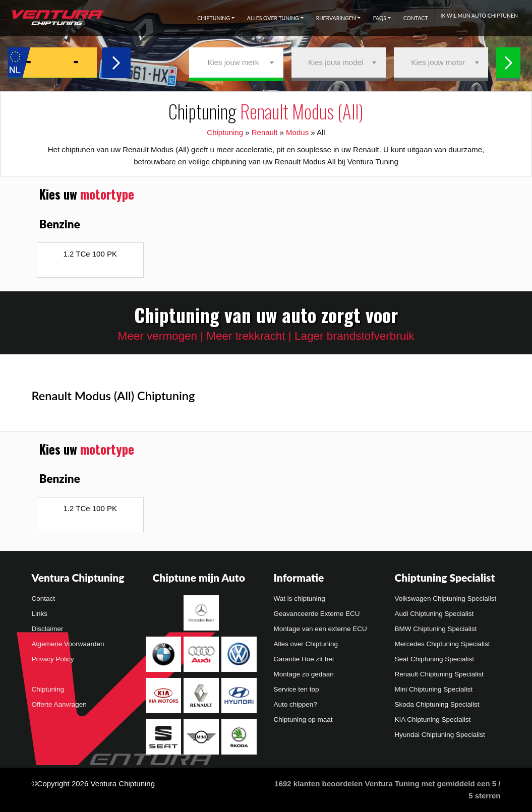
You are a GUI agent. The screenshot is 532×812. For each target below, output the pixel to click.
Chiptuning (214, 18)
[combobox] (236, 63)
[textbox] (236, 63)
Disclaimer (48, 629)
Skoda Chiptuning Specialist (437, 704)
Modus (297, 132)
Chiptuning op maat (303, 720)
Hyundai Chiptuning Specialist (440, 735)
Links (40, 614)
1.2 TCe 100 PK (90, 254)
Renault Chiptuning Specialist (439, 674)
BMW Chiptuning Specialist (436, 629)
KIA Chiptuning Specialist (433, 720)
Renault (265, 132)
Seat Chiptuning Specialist (435, 659)
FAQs (380, 18)
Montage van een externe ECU (320, 629)
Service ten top (297, 689)
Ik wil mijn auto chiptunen (479, 16)
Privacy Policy (53, 659)
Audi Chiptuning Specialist (434, 614)
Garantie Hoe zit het (304, 659)
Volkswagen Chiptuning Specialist (446, 599)
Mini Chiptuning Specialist (434, 689)
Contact (416, 18)
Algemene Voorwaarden (68, 644)
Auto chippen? (295, 704)
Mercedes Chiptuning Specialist (442, 644)
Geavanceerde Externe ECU (317, 614)
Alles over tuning (273, 18)
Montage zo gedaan (304, 674)
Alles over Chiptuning (306, 644)
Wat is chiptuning (300, 599)
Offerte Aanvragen (59, 704)
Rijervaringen (336, 18)
